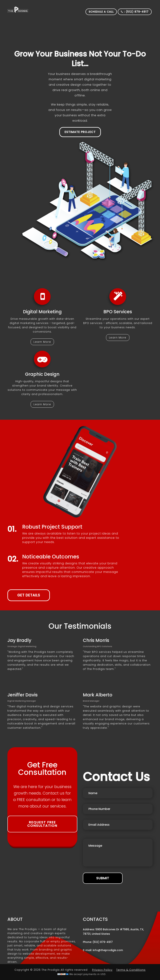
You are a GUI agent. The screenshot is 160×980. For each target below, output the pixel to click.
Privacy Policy (102, 970)
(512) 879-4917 (103, 942)
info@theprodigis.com (108, 950)
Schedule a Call (101, 12)
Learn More (42, 342)
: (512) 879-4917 (135, 12)
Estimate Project (80, 132)
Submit (103, 878)
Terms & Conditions (131, 970)
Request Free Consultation (42, 824)
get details (29, 595)
